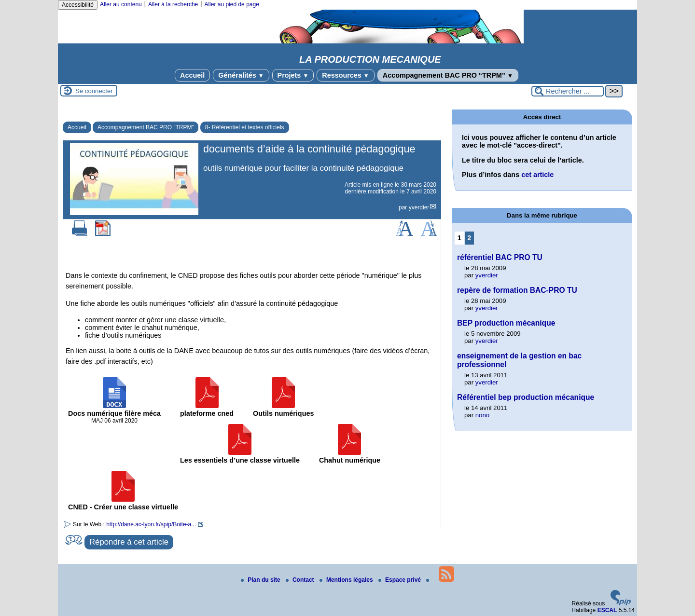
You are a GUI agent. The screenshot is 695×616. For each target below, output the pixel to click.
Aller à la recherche (173, 4)
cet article (537, 175)
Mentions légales (347, 580)
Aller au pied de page (231, 4)
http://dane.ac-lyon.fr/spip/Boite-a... (151, 524)
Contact (301, 580)
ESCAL (607, 610)
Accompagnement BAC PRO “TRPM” (448, 75)
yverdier (419, 207)
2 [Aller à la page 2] (469, 238)
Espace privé (400, 580)
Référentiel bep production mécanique (526, 397)
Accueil (192, 75)
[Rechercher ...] (568, 91)
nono (482, 415)
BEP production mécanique (506, 323)
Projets (293, 75)
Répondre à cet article (129, 542)
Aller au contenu (121, 4)
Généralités (241, 75)
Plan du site (261, 580)
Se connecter (94, 91)
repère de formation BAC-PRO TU (517, 290)
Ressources (345, 75)
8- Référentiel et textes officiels (245, 127)
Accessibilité (78, 5)
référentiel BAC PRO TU (500, 257)
